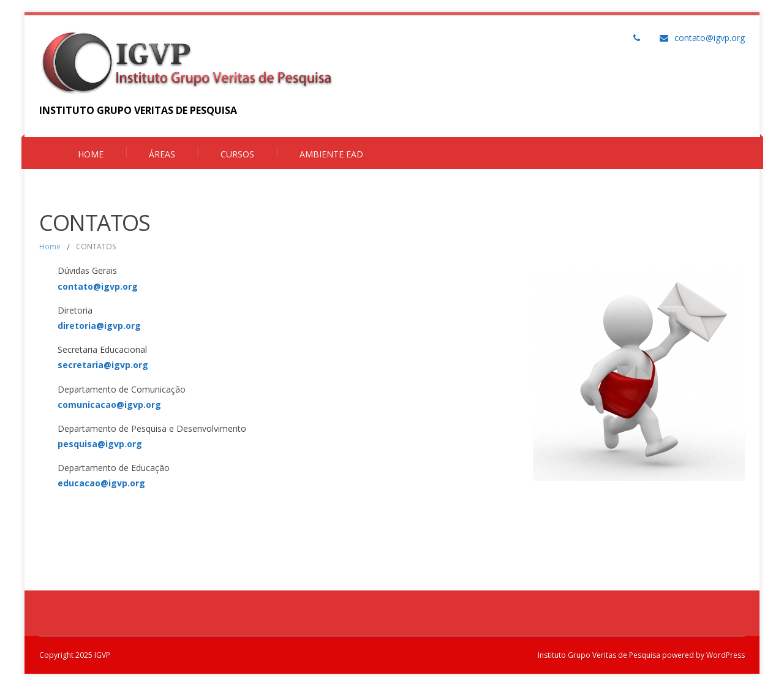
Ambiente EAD (331, 154)
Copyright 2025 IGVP (75, 655)
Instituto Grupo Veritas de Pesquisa (599, 655)
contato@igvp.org (710, 38)
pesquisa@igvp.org (100, 444)
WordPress (725, 655)
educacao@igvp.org (101, 483)
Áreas (162, 154)
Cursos (237, 154)
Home (91, 154)
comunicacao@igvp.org (109, 405)
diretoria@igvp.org (99, 326)
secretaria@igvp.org (103, 365)
